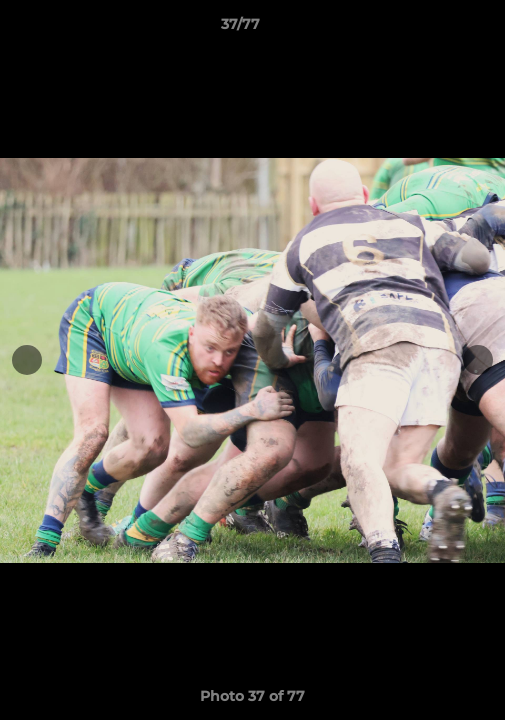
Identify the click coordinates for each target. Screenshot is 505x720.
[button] (433, 29)
